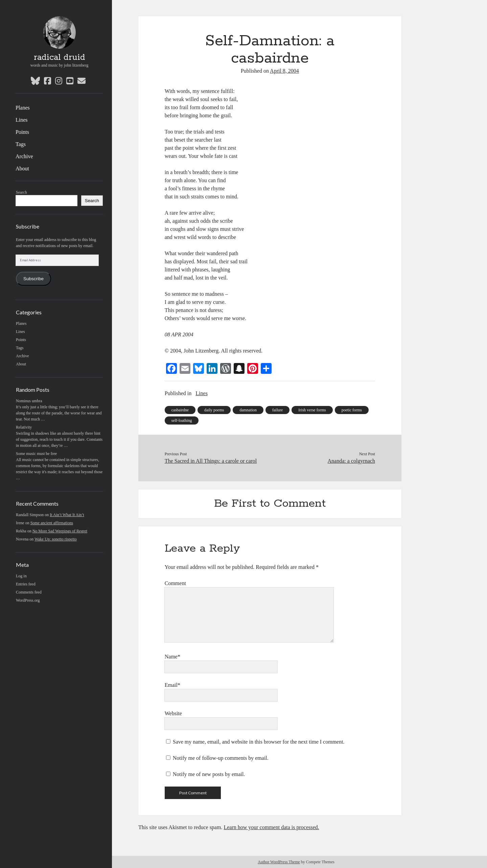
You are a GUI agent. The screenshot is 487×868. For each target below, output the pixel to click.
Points (22, 132)
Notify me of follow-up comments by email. (221, 758)
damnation (248, 410)
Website (173, 713)
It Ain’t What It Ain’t (67, 515)
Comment (175, 583)
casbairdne (180, 410)
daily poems (214, 410)
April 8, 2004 (284, 71)
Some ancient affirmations (52, 523)
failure (277, 410)
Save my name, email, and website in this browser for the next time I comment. (259, 742)
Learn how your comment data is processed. (271, 827)
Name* (172, 657)
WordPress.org (28, 600)
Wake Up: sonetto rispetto (56, 539)
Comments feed (29, 592)
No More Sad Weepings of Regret (60, 531)
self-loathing (182, 420)
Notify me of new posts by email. (209, 774)
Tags (21, 144)
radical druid (60, 57)
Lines (22, 120)
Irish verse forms (312, 410)
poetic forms (352, 410)
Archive (24, 156)
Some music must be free (36, 454)
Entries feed (26, 584)
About (22, 168)
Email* (172, 685)
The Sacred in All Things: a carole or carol (211, 461)
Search (21, 192)
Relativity (24, 427)
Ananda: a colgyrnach (351, 461)
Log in (21, 576)
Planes (23, 108)
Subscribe (33, 279)
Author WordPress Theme (279, 862)
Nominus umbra (29, 401)
